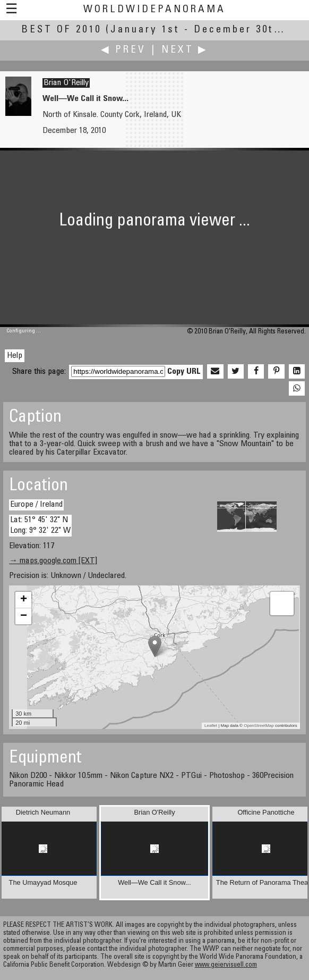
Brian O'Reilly (66, 83)
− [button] (24, 616)
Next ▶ (185, 50)
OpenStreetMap (259, 726)
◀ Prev (123, 50)
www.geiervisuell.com (226, 965)
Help (15, 356)
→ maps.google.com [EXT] (53, 561)
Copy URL (184, 372)
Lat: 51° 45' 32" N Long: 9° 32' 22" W (40, 525)
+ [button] (24, 600)
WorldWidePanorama (154, 10)
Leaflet (211, 726)
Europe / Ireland (36, 505)
